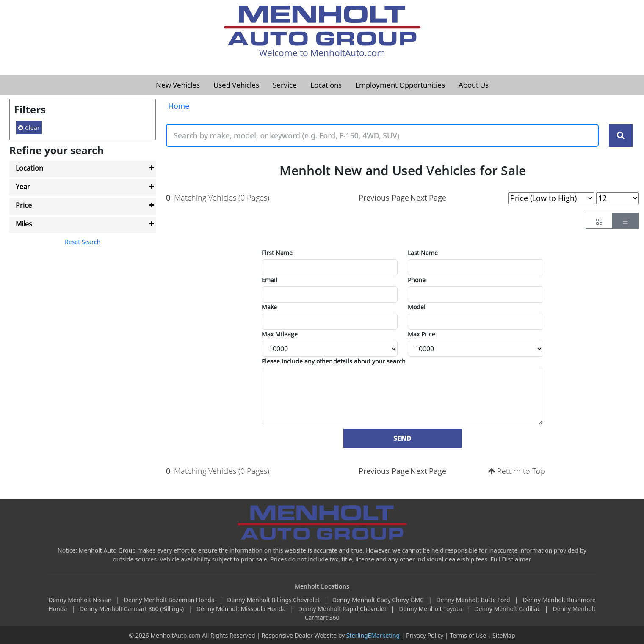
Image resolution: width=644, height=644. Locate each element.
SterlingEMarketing (373, 635)
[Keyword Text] (382, 135)
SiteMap (504, 635)
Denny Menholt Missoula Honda (242, 609)
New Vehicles (178, 85)
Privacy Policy (425, 635)
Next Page (428, 198)
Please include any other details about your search (334, 361)
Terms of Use (468, 635)
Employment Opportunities (400, 85)
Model (417, 307)
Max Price (422, 334)
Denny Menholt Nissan (81, 600)
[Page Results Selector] (618, 198)
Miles (24, 224)
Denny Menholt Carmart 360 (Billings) (133, 609)
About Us (474, 85)
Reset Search (83, 242)
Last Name (423, 253)
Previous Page (384, 198)
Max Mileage (280, 334)
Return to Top (517, 471)
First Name (277, 253)
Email (269, 280)
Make (269, 307)
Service (285, 85)
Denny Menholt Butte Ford (474, 600)
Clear (29, 128)
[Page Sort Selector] (551, 198)
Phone (417, 280)
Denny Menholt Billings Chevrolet (274, 600)
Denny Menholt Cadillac (508, 609)
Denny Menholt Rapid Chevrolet (343, 609)
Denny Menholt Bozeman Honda (170, 600)
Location (29, 168)
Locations (326, 85)
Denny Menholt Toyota (431, 609)
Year (23, 187)
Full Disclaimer (511, 559)
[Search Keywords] (621, 135)
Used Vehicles (236, 85)
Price (24, 205)
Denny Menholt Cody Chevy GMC (379, 600)
